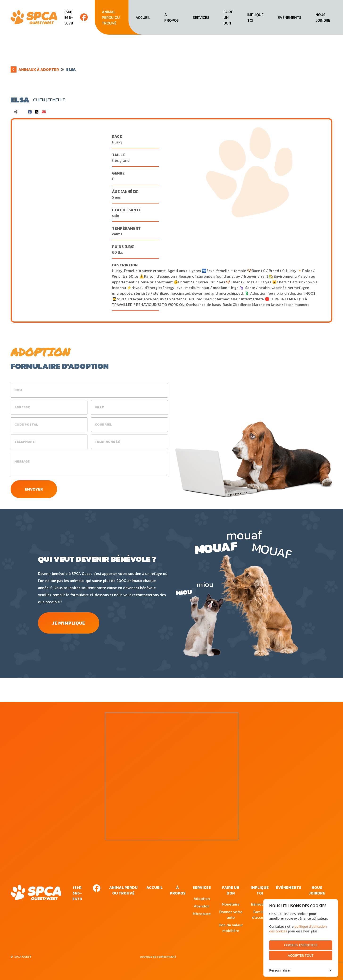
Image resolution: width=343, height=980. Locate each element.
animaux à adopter (39, 69)
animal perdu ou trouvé (111, 17)
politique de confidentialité (158, 957)
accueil (143, 17)
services (201, 17)
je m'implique (72, 624)
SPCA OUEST (23, 957)
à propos (171, 17)
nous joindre (323, 17)
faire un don (228, 17)
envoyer (35, 490)
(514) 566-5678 (69, 17)
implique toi (255, 17)
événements (289, 17)
